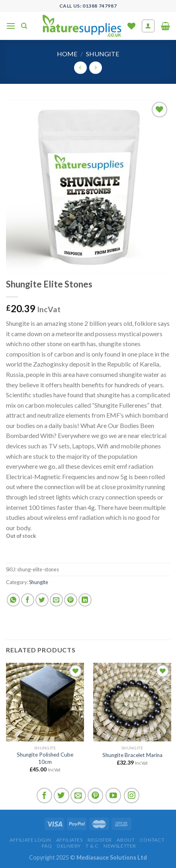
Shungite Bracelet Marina (132, 755)
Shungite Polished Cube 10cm (45, 758)
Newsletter (120, 846)
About (126, 840)
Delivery (69, 846)
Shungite (103, 54)
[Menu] (11, 26)
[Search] (24, 26)
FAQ (47, 846)
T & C (92, 846)
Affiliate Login (30, 840)
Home (67, 54)
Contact (152, 840)
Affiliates (69, 840)
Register (100, 840)
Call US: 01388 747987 (88, 6)
